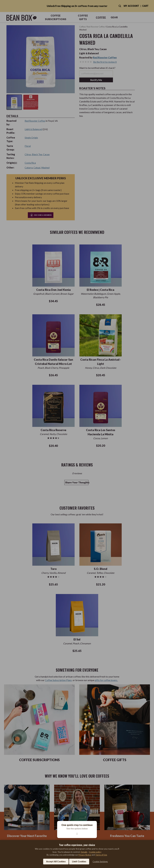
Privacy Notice (85, 855)
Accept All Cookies (56, 861)
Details (84, 852)
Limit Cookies (79, 861)
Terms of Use (101, 855)
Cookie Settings (100, 861)
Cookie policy (95, 852)
